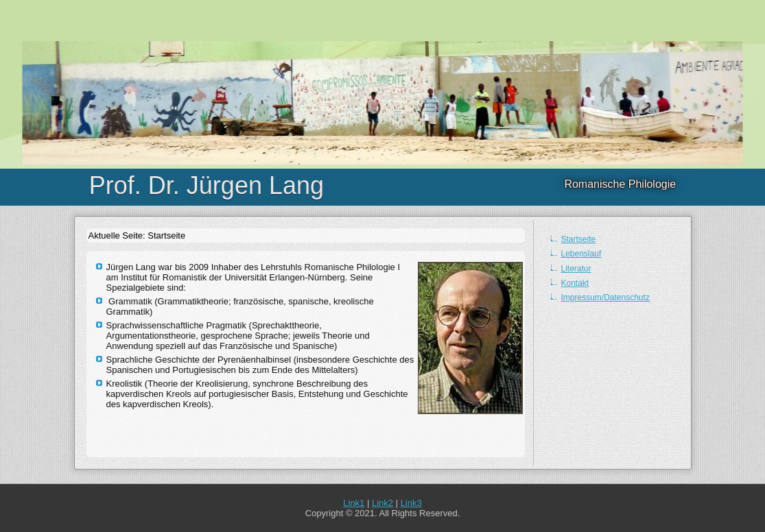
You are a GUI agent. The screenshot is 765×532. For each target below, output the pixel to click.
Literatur (576, 269)
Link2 (382, 503)
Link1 (354, 503)
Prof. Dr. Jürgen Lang (207, 185)
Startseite (579, 239)
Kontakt (575, 283)
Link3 (411, 503)
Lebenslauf (581, 254)
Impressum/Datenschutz (605, 298)
